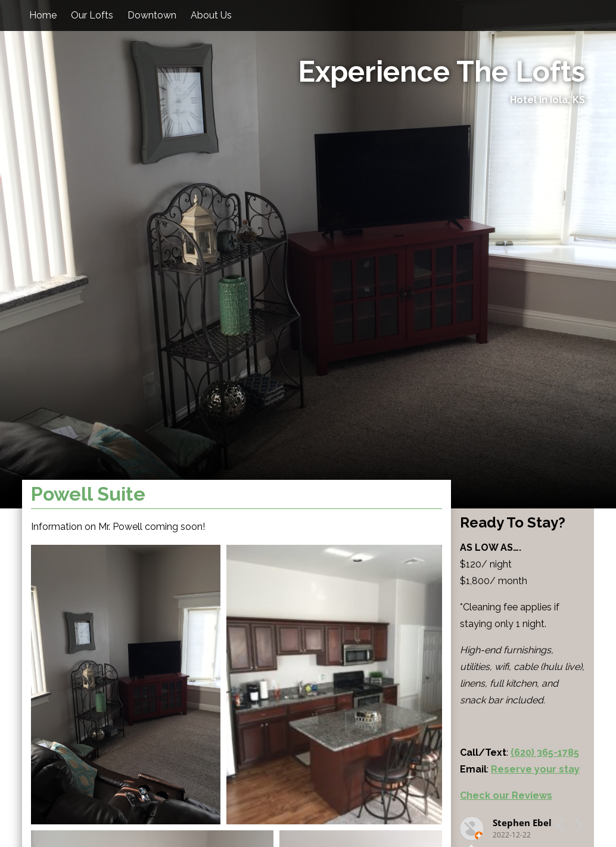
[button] (126, 685)
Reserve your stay (535, 769)
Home (43, 15)
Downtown (152, 15)
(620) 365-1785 (545, 753)
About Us (211, 15)
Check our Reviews (506, 795)
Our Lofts (92, 15)
